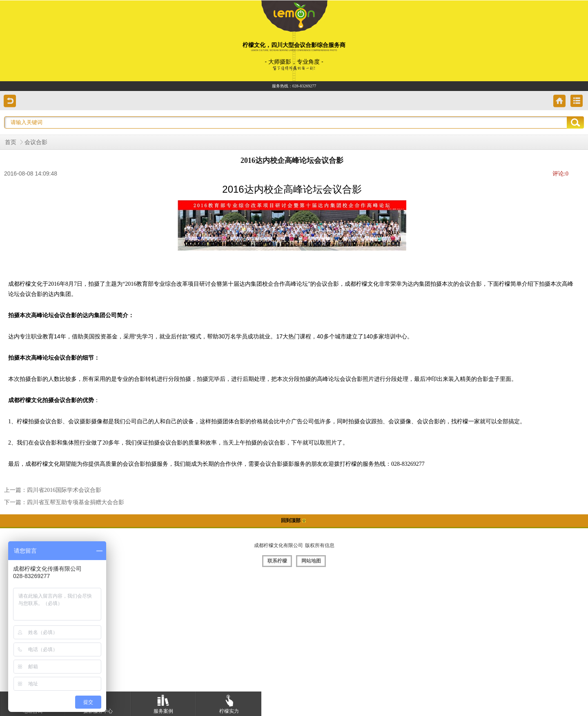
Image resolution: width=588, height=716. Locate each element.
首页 (11, 142)
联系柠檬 (277, 561)
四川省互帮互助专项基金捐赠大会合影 (76, 502)
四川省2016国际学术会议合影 (64, 490)
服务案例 (163, 703)
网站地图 (311, 561)
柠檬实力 (229, 703)
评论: (560, 174)
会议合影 (36, 142)
